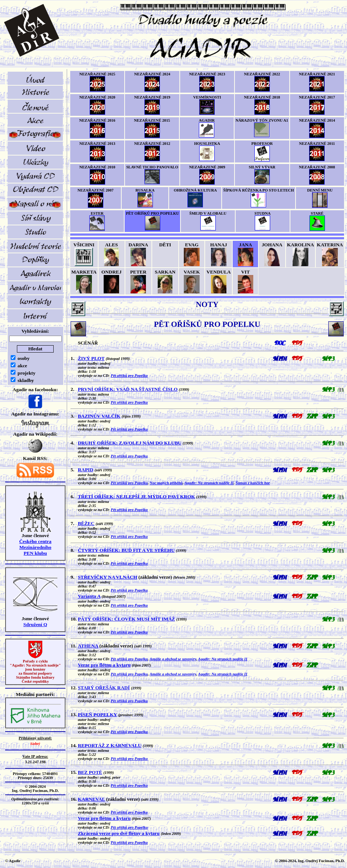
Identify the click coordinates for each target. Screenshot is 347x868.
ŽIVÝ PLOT (91, 358)
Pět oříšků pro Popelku (129, 376)
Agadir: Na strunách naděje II (209, 483)
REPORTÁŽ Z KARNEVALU (110, 745)
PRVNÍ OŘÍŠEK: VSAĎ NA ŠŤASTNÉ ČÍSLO (128, 389)
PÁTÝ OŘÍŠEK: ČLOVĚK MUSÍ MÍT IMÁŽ (127, 619)
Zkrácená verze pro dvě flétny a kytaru (119, 833)
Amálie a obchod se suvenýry (173, 659)
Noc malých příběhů (166, 483)
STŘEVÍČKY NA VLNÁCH (108, 577)
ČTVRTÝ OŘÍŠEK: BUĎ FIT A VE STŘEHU (126, 550)
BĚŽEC (86, 523)
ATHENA (88, 646)
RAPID (86, 470)
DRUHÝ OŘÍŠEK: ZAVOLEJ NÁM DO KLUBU (130, 443)
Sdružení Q (35, 624)
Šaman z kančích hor (253, 483)
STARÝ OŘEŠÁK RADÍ (104, 688)
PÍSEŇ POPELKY (98, 715)
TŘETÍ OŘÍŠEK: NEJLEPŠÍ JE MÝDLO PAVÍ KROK (137, 496)
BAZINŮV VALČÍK (99, 416)
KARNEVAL (92, 799)
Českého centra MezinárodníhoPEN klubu (35, 547)
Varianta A (89, 596)
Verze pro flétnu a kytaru (104, 665)
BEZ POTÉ (90, 772)
